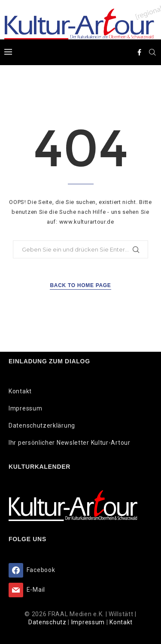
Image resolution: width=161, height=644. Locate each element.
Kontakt (20, 391)
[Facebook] (140, 52)
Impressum (25, 408)
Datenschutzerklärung (42, 425)
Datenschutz (48, 622)
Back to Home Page (80, 285)
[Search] (152, 52)
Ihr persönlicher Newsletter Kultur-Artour (70, 443)
